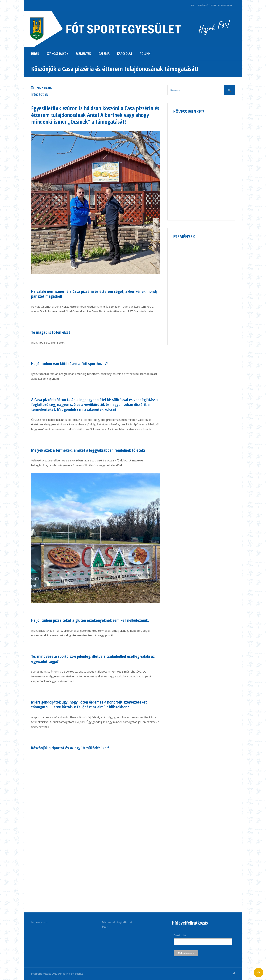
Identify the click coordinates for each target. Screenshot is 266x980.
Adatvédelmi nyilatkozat (117, 922)
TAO (193, 5)
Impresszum (39, 922)
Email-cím (180, 935)
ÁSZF (105, 927)
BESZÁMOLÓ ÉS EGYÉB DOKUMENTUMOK (215, 5)
